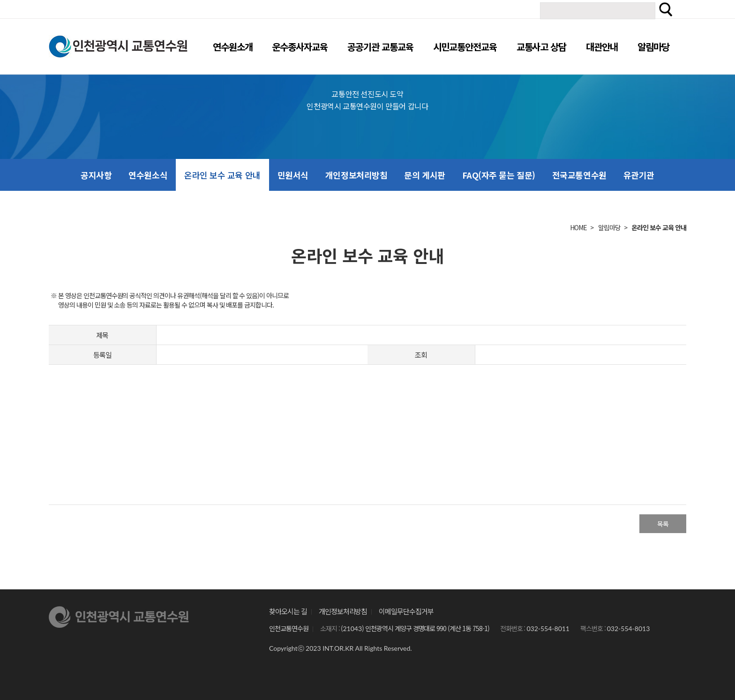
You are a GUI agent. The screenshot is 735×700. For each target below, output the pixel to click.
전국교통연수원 (579, 175)
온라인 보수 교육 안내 (222, 175)
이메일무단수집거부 (406, 611)
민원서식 (293, 175)
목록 (663, 524)
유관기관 (639, 175)
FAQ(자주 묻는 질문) (499, 175)
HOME (578, 227)
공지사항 (96, 175)
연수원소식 (148, 175)
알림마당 (609, 227)
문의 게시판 (424, 175)
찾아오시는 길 (288, 611)
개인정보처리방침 (356, 175)
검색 (666, 9)
